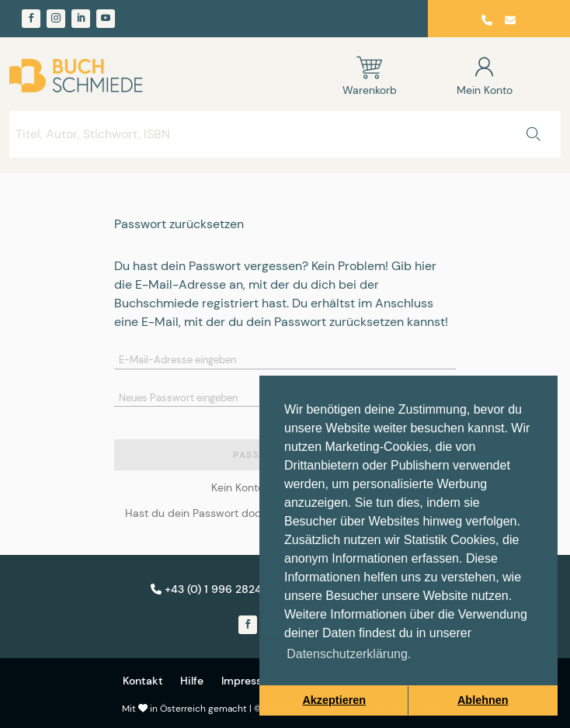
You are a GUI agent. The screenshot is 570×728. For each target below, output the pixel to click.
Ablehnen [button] (483, 700)
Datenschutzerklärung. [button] (349, 654)
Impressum (250, 681)
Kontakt (143, 681)
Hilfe (192, 681)
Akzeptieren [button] (334, 700)
